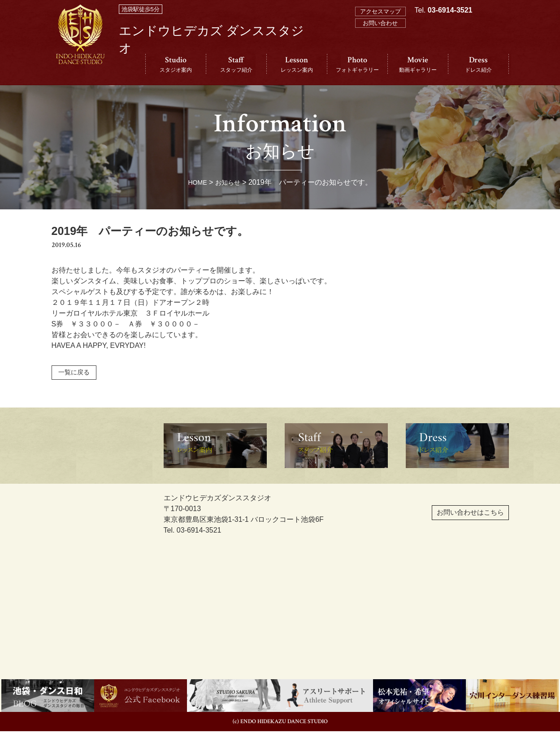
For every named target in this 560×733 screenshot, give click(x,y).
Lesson (297, 64)
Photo (357, 64)
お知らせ (229, 182)
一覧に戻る (77, 373)
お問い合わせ (380, 23)
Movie (418, 64)
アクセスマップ (380, 11)
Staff (236, 64)
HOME (195, 182)
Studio (176, 64)
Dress (478, 64)
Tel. (444, 50)
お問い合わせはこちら (448, 520)
